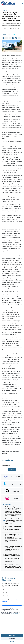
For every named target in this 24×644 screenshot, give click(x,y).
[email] (12, 596)
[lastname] (12, 593)
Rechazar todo (12, 638)
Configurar (12, 641)
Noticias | (4, 33)
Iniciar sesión (12, 470)
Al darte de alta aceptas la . (11, 601)
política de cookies (15, 614)
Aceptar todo (12, 635)
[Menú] (22, 3)
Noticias (4, 10)
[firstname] (12, 590)
